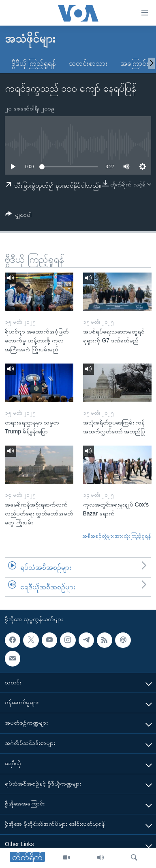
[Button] (18, 216)
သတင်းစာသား (88, 63)
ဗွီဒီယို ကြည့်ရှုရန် (34, 63)
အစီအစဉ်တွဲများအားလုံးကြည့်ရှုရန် (117, 536)
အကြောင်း (134, 63)
